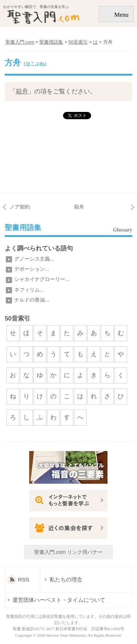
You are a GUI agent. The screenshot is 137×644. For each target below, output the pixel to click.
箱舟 (22, 91)
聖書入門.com (20, 42)
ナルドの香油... (32, 300)
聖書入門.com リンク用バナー (68, 552)
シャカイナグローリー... (42, 279)
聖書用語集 (23, 228)
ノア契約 (20, 207)
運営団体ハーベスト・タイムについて (59, 600)
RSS (24, 579)
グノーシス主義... (34, 259)
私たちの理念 (62, 579)
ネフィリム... (29, 290)
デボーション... (32, 269)
